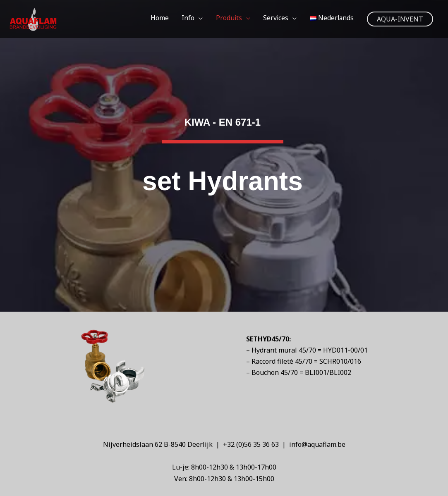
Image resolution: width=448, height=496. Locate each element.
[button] (400, 19)
